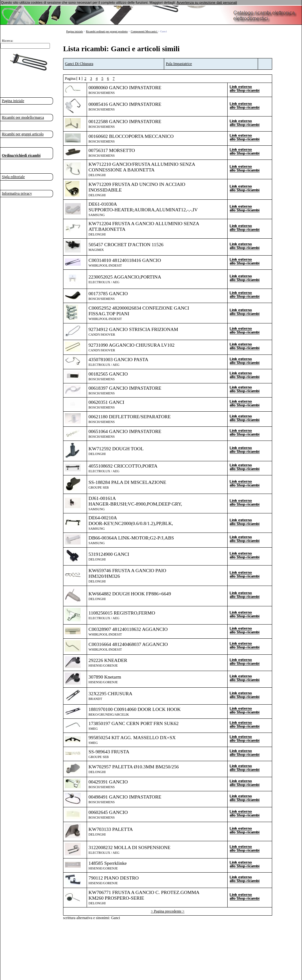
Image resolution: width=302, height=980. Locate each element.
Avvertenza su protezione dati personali (207, 3)
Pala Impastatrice (179, 64)
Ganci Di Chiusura (79, 64)
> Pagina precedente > (167, 911)
